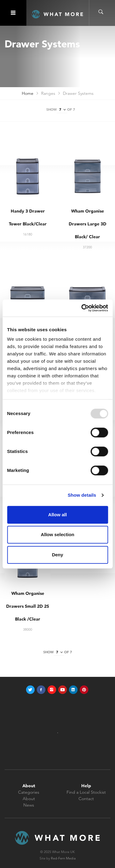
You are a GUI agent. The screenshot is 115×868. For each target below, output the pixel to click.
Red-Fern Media (63, 858)
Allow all (57, 515)
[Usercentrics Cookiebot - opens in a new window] (82, 308)
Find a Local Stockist (86, 792)
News (29, 805)
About (29, 799)
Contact (86, 799)
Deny (57, 555)
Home (28, 93)
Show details (82, 495)
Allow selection (57, 534)
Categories (29, 792)
